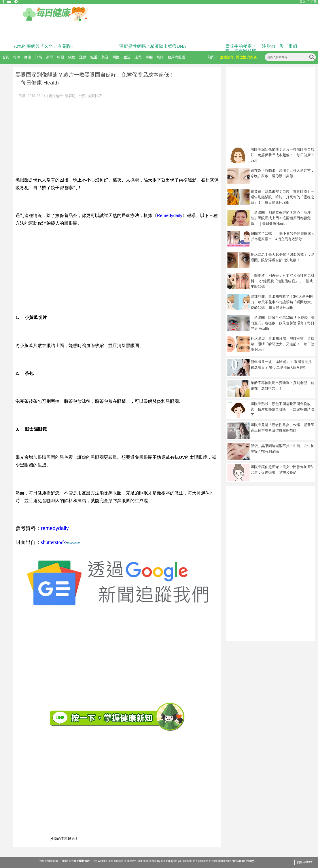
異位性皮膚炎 (246, 57)
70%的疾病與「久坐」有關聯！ (44, 46)
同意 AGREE (305, 862)
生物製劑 (227, 57)
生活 (127, 57)
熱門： (213, 57)
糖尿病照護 (176, 57)
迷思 (138, 57)
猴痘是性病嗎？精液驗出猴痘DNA (153, 46)
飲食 (72, 57)
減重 (94, 57)
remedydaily (55, 528)
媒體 (160, 57)
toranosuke (74, 543)
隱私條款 (84, 861)
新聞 (50, 57)
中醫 (61, 57)
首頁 (6, 57)
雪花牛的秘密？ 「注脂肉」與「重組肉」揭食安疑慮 (261, 48)
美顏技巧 (95, 96)
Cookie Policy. (245, 861)
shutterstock (53, 542)
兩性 (116, 57)
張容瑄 (70, 96)
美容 (105, 57)
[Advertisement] (117, 135)
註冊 (314, 2)
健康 (28, 57)
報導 (17, 57)
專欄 (149, 57)
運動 (83, 57)
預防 (39, 57)
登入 (303, 2)
